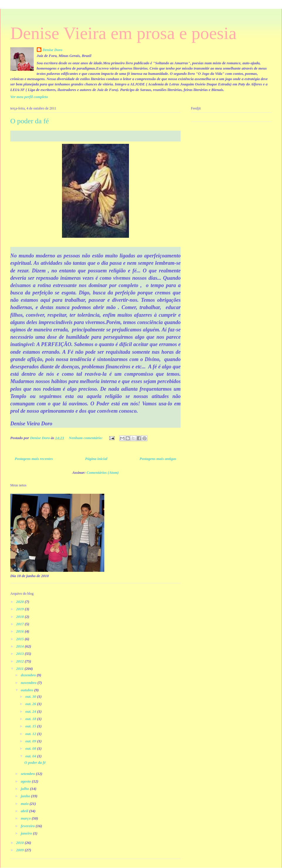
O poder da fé (30, 121)
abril (25, 811)
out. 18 (31, 719)
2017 (20, 624)
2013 (20, 654)
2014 (20, 646)
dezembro (29, 675)
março (26, 818)
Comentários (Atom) (103, 472)
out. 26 (31, 704)
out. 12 (31, 734)
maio (25, 804)
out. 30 (31, 696)
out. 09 (31, 741)
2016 (20, 631)
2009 (20, 850)
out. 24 (31, 711)
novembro (29, 683)
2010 (20, 843)
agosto (26, 781)
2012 (20, 661)
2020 (20, 602)
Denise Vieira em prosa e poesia (123, 33)
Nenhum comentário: (86, 438)
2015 (20, 639)
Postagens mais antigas (158, 459)
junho (26, 796)
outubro (28, 690)
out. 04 (31, 756)
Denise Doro (53, 50)
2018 (20, 617)
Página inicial (96, 459)
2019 (20, 609)
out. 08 (31, 748)
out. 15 (31, 726)
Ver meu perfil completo (29, 97)
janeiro (27, 833)
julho (25, 789)
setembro (28, 774)
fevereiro (28, 826)
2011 (20, 669)
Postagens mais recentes (34, 459)
